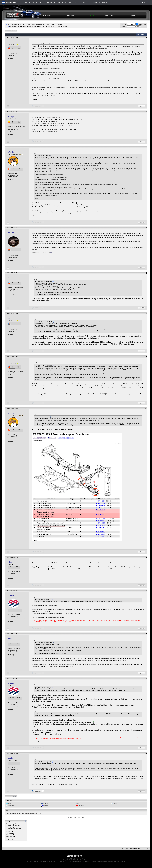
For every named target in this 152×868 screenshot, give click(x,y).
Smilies (8, 833)
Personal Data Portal (89, 863)
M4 (55, 3)
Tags (7, 811)
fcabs (26, 813)
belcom (11, 233)
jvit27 (10, 562)
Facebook (46, 803)
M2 (48, 3)
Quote (142, 106)
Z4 (70, 3)
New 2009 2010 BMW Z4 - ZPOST (17, 25)
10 (13, 180)
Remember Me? (141, 24)
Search (133, 15)
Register (145, 3)
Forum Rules (9, 839)
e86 (20, 813)
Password (123, 26)
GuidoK (11, 596)
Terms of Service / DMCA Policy (74, 863)
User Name (124, 24)
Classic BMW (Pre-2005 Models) (54, 25)
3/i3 (26, 3)
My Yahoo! (81, 806)
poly (29, 813)
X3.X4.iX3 (82, 3)
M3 (51, 3)
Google (115, 803)
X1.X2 (75, 3)
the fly (11, 758)
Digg (79, 803)
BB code (8, 832)
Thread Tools (141, 34)
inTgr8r (11, 152)
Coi (9, 42)
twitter (10, 803)
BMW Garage (47, 15)
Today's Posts (109, 15)
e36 (12, 813)
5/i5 (33, 3)
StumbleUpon (12, 806)
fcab (23, 813)
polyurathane (35, 813)
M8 (66, 3)
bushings (8, 813)
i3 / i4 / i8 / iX (103, 3)
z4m (40, 813)
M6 (63, 3)
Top (148, 849)
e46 (15, 813)
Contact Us (126, 849)
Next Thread (81, 817)
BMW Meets (71, 15)
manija (11, 117)
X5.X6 (88, 3)
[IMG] (7, 835)
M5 (59, 3)
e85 (17, 813)
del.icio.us (46, 806)
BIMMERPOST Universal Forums (36, 25)
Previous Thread (72, 817)
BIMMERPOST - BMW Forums (138, 849)
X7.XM (95, 3)
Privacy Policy (61, 863)
